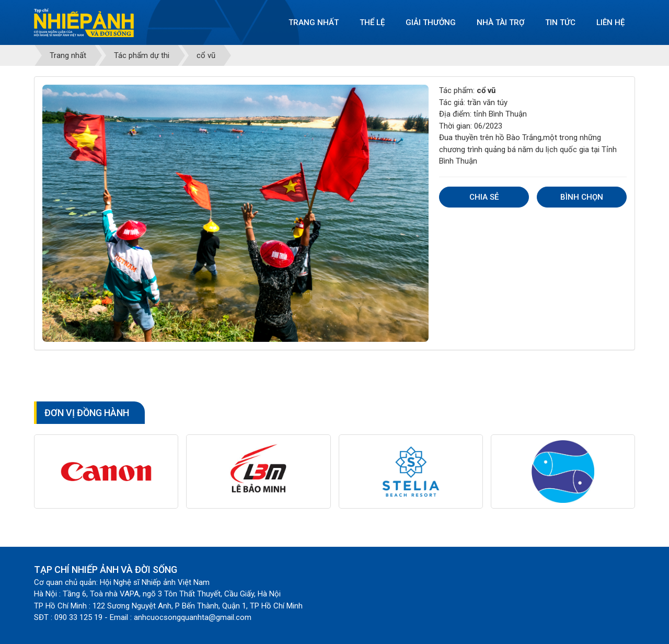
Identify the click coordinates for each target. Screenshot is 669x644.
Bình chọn (582, 197)
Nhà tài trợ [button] (500, 22)
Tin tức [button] (560, 22)
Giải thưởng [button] (431, 22)
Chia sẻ (484, 197)
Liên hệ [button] (610, 22)
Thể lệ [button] (372, 22)
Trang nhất (314, 22)
